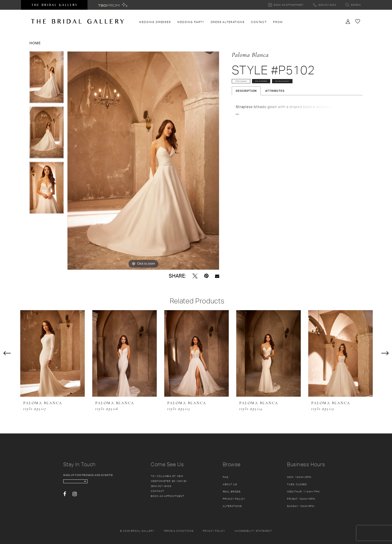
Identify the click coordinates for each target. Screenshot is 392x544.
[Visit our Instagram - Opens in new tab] (75, 499)
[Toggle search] (353, 5)
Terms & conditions (178, 531)
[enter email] (91, 484)
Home (35, 43)
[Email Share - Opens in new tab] (217, 276)
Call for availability (256, 98)
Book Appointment (301, 86)
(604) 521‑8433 (161, 486)
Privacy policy (214, 531)
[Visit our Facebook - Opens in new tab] (65, 499)
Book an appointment (167, 496)
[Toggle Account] (348, 21)
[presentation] (52, 354)
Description (246, 110)
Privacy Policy (234, 499)
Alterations (232, 506)
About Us (230, 484)
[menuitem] (155, 22)
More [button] (240, 134)
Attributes (275, 110)
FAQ (226, 477)
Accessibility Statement (253, 531)
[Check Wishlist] (358, 21)
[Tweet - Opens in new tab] (195, 276)
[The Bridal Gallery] (77, 21)
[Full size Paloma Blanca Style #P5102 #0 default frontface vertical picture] (143, 161)
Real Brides (232, 491)
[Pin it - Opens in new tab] (206, 276)
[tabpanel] (47, 79)
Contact (157, 491)
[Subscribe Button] (114, 484)
